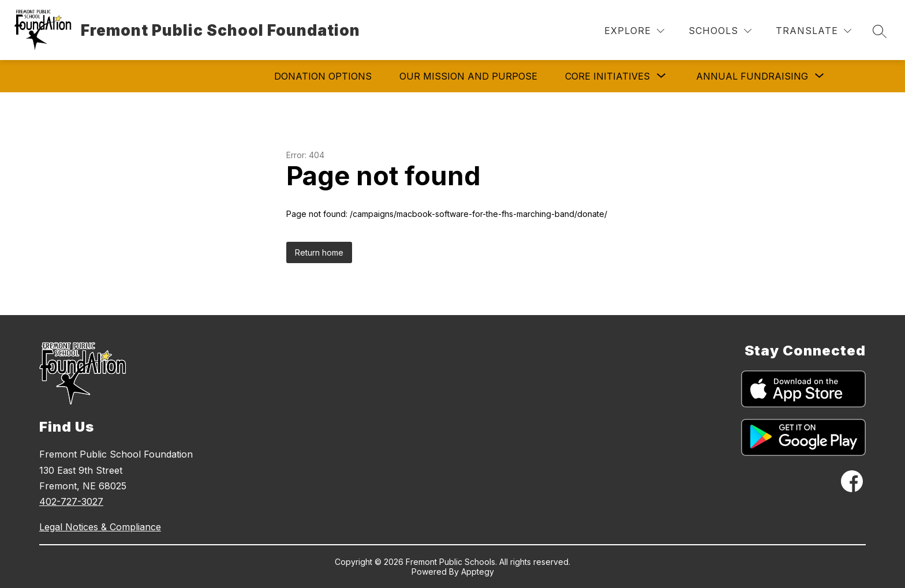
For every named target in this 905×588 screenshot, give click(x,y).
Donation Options (323, 76)
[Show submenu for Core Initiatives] (607, 76)
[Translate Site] (814, 31)
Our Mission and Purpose (468, 76)
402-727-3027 (71, 501)
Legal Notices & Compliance (100, 527)
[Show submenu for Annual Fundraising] (752, 76)
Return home (319, 252)
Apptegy (478, 572)
